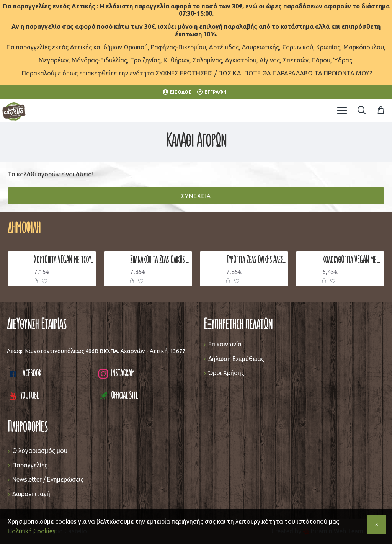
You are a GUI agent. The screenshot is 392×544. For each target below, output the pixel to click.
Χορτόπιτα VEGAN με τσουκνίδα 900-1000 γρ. (64, 260)
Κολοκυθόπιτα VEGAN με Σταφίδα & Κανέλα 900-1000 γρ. (352, 260)
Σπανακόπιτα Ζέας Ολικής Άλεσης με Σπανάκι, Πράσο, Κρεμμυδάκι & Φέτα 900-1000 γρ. (160, 260)
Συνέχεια (196, 196)
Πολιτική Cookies (32, 531)
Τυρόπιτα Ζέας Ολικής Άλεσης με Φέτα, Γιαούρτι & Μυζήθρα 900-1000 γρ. (256, 260)
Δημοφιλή (24, 229)
